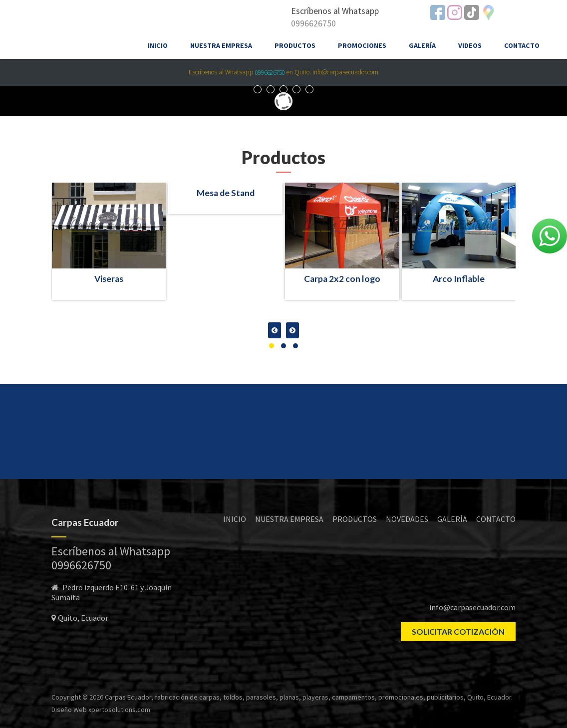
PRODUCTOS (355, 519)
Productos (295, 45)
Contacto (522, 45)
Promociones (362, 45)
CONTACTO (496, 519)
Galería (422, 45)
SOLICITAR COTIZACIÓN (458, 631)
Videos (470, 45)
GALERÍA (452, 519)
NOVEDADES (407, 519)
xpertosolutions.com (119, 710)
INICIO (235, 519)
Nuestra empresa (221, 45)
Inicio (158, 45)
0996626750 (313, 23)
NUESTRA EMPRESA (289, 519)
